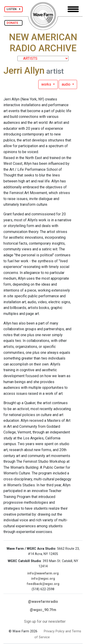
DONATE (13, 23)
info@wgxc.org (43, 579)
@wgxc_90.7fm (43, 610)
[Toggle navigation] (73, 9)
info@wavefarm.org (43, 573)
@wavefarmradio (43, 602)
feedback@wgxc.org (43, 584)
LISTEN (14, 9)
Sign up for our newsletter (45, 621)
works (47, 84)
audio (67, 84)
